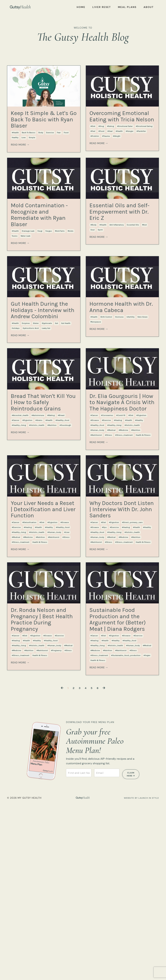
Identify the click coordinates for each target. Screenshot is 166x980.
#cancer (16, 530)
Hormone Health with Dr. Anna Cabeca (121, 360)
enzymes (26, 405)
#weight (117, 161)
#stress (108, 554)
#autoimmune (38, 525)
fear (59, 151)
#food (101, 156)
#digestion (27, 530)
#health (15, 151)
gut (57, 405)
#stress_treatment (124, 554)
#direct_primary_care (132, 660)
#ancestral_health (20, 525)
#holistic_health (37, 535)
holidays (16, 410)
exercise (50, 151)
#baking (51, 525)
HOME (81, 7)
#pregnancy (56, 819)
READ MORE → (20, 163)
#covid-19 (121, 535)
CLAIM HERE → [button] (131, 950)
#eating (111, 151)
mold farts (60, 276)
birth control (106, 377)
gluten (36, 405)
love (24, 156)
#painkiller (141, 156)
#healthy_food (62, 530)
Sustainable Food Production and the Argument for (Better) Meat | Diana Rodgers (120, 782)
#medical (111, 549)
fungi (40, 276)
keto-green (143, 377)
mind (144, 267)
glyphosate (47, 405)
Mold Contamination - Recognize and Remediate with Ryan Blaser (42, 249)
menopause (96, 382)
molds (71, 276)
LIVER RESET (102, 7)
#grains (39, 530)
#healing (118, 540)
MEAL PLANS (127, 7)
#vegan (147, 833)
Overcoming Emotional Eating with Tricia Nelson (114, 129)
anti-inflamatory (117, 267)
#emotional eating (144, 151)
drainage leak (28, 276)
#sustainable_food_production (126, 833)
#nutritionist (96, 554)
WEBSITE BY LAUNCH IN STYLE (139, 973)
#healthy (139, 540)
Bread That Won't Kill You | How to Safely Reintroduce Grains (43, 498)
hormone (119, 377)
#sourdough (65, 535)
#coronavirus (107, 535)
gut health (66, 405)
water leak (25, 281)
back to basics (29, 151)
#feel (93, 156)
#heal (110, 156)
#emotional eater (125, 151)
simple (32, 156)
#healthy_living (19, 535)
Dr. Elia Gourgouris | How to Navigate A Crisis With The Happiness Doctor (122, 503)
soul (93, 272)
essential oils (133, 267)
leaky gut (46, 410)
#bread (61, 525)
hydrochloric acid (31, 410)
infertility (131, 377)
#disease (95, 540)
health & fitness (143, 554)
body (41, 151)
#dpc (104, 665)
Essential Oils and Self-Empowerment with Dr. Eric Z (117, 244)
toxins (15, 281)
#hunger (130, 156)
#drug (101, 151)
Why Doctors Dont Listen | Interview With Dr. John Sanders (121, 638)
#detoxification (29, 669)
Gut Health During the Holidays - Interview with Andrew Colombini (38, 374)
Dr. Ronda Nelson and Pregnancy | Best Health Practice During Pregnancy (43, 777)
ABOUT (149, 7)
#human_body (97, 549)
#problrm (95, 161)
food (66, 151)
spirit (100, 272)
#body (93, 267)
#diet (93, 151)
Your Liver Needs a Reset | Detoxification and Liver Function (42, 642)
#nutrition (52, 535)
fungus (49, 276)
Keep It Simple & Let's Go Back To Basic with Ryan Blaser (43, 129)
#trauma (106, 161)
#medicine (123, 549)
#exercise (106, 540)
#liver (67, 679)
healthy (15, 156)
